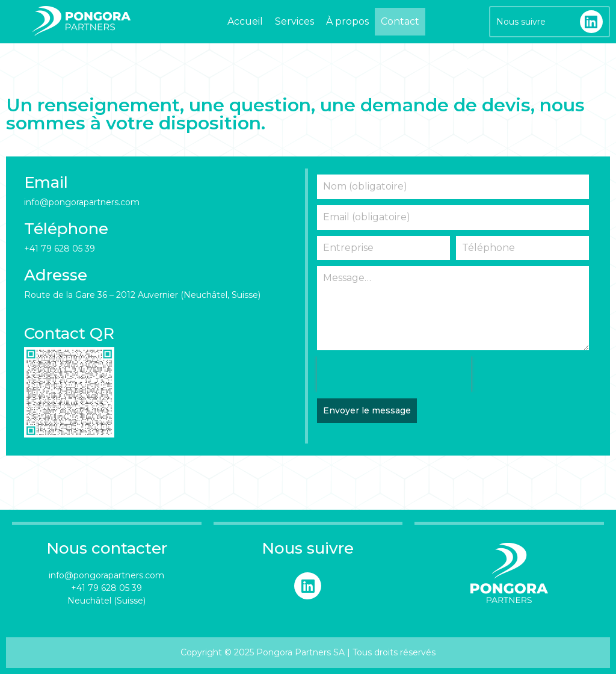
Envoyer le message (367, 410)
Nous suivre (521, 22)
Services (294, 21)
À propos (347, 21)
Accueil (245, 21)
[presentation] (394, 374)
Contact (400, 21)
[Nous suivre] (591, 22)
